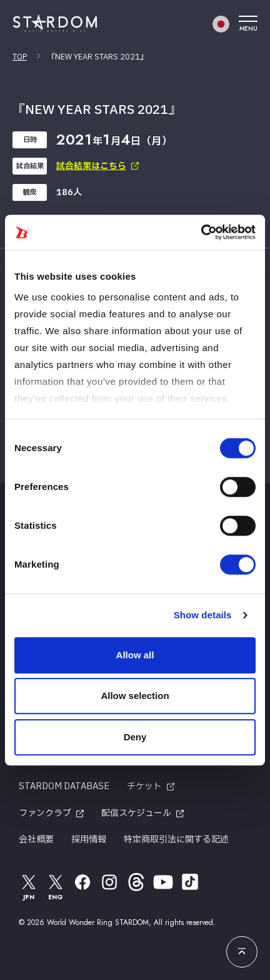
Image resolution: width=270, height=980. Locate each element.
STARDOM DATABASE (64, 786)
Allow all (135, 655)
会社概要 (36, 840)
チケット (144, 786)
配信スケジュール (136, 813)
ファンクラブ (45, 813)
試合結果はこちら (91, 166)
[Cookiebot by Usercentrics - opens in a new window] (201, 232)
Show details (203, 615)
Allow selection (135, 696)
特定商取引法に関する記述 (176, 840)
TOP (20, 57)
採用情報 (89, 840)
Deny (135, 737)
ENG (56, 886)
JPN (29, 886)
